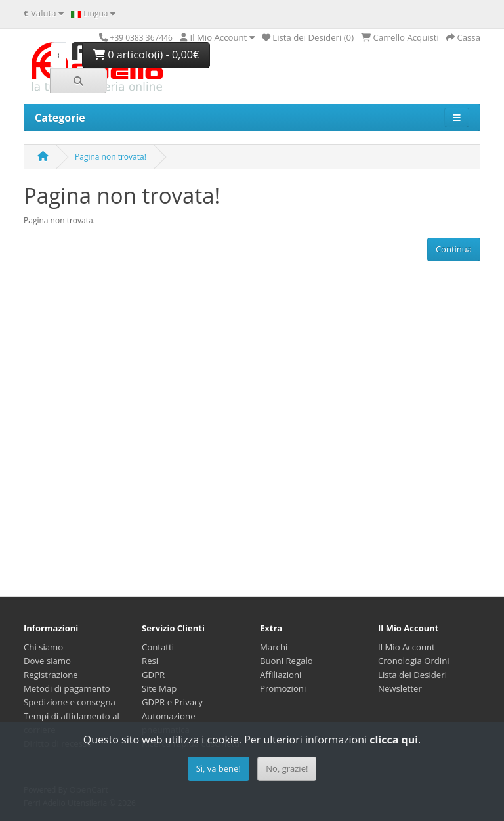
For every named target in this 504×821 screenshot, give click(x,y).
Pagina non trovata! (111, 157)
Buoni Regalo (286, 661)
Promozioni (283, 688)
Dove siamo (47, 661)
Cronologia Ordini (414, 661)
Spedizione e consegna (70, 702)
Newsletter (400, 688)
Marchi (274, 647)
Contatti (158, 647)
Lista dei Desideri (412, 675)
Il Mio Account (407, 647)
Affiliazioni (281, 675)
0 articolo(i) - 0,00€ (146, 55)
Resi (150, 661)
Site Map (159, 688)
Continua (454, 249)
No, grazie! (287, 768)
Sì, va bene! (219, 768)
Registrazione (51, 675)
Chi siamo (43, 647)
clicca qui (394, 740)
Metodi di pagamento (67, 688)
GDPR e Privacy (172, 702)
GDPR (153, 675)
